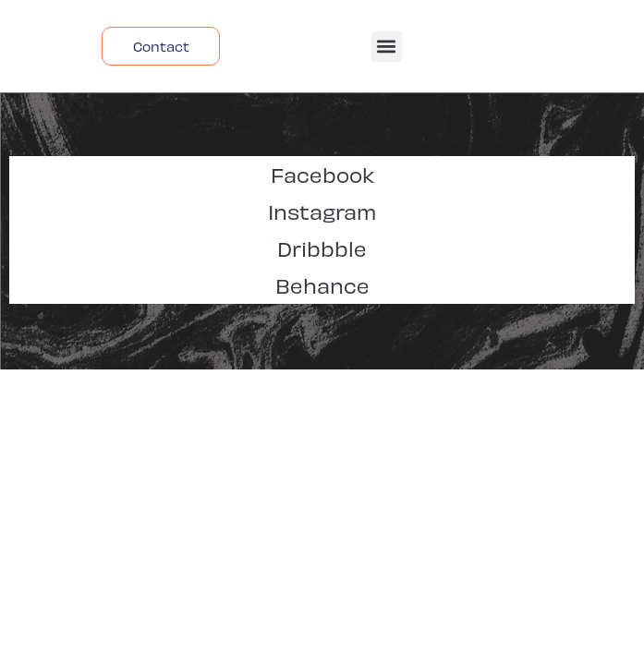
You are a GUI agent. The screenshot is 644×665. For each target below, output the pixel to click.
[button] (387, 47)
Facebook (322, 174)
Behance (322, 285)
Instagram (322, 211)
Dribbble (322, 248)
